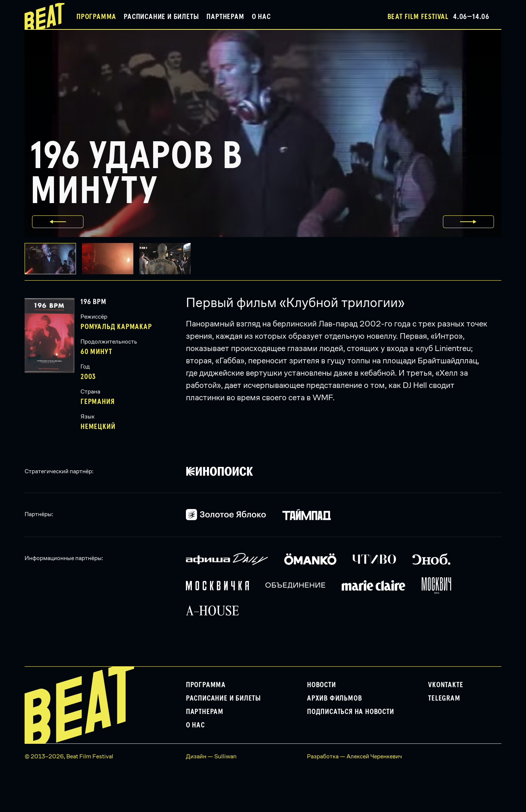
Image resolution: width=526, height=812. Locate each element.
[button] (111, 259)
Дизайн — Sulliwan (211, 756)
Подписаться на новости (351, 712)
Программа (96, 17)
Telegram (444, 698)
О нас (261, 17)
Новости (321, 685)
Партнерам (225, 17)
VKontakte (446, 685)
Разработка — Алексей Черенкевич (354, 756)
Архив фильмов (334, 698)
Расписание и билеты (161, 17)
